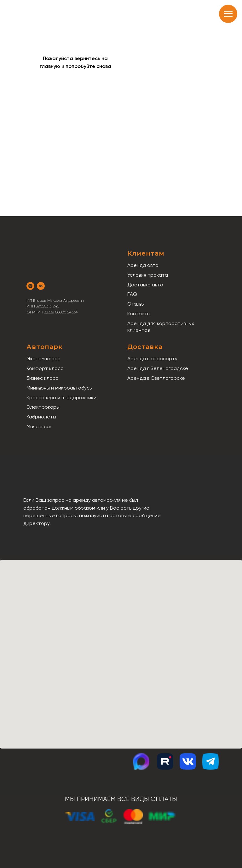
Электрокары (43, 407)
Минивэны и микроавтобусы (60, 388)
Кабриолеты (41, 417)
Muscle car (39, 426)
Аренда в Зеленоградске (158, 368)
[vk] (41, 286)
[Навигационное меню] (228, 14)
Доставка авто (145, 285)
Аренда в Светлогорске (156, 378)
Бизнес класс (42, 378)
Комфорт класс (45, 368)
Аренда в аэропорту (152, 359)
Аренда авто (143, 265)
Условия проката (148, 275)
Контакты (139, 314)
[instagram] (30, 286)
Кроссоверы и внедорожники (61, 398)
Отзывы (136, 304)
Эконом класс (43, 359)
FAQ (132, 294)
